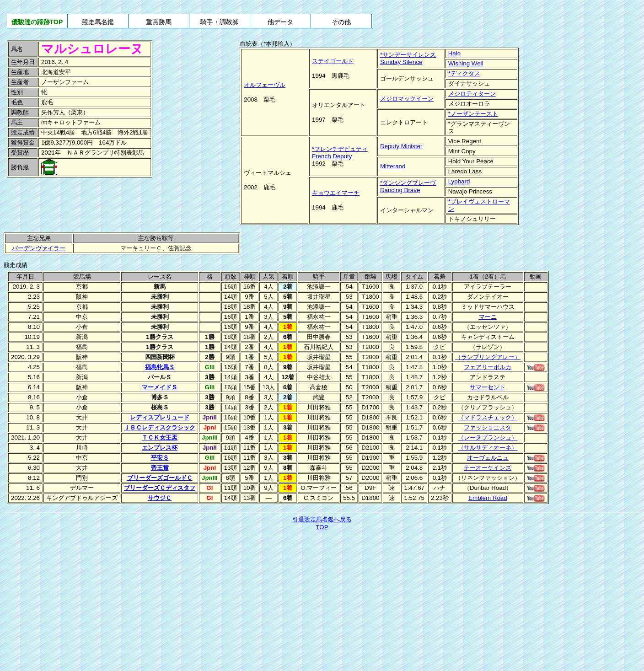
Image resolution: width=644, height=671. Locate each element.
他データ (280, 22)
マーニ (488, 317)
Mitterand (393, 166)
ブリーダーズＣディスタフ (160, 488)
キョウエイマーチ (336, 193)
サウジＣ (160, 498)
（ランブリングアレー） (488, 357)
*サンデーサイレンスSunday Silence (408, 58)
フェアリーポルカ (488, 367)
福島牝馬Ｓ (160, 367)
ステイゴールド (333, 61)
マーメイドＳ (160, 387)
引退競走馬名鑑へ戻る (322, 519)
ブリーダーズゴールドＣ (160, 478)
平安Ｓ (160, 458)
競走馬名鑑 (98, 22)
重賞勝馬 (159, 22)
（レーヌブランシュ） (488, 437)
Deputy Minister (401, 146)
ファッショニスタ (488, 427)
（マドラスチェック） (488, 417)
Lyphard (459, 181)
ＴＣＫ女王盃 (160, 437)
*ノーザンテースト (473, 114)
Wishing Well (466, 63)
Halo (454, 53)
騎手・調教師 (220, 22)
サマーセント (488, 387)
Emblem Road (488, 498)
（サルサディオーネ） (488, 448)
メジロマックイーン (407, 99)
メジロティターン (472, 94)
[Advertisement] (69, 199)
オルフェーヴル (265, 85)
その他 (341, 22)
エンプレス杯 (160, 448)
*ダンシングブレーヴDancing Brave (408, 186)
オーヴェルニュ (488, 458)
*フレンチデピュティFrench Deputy (340, 153)
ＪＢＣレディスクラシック (160, 427)
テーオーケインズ (488, 468)
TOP (322, 527)
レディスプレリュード (160, 417)
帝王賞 (160, 468)
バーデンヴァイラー (39, 248)
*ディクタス (464, 73)
